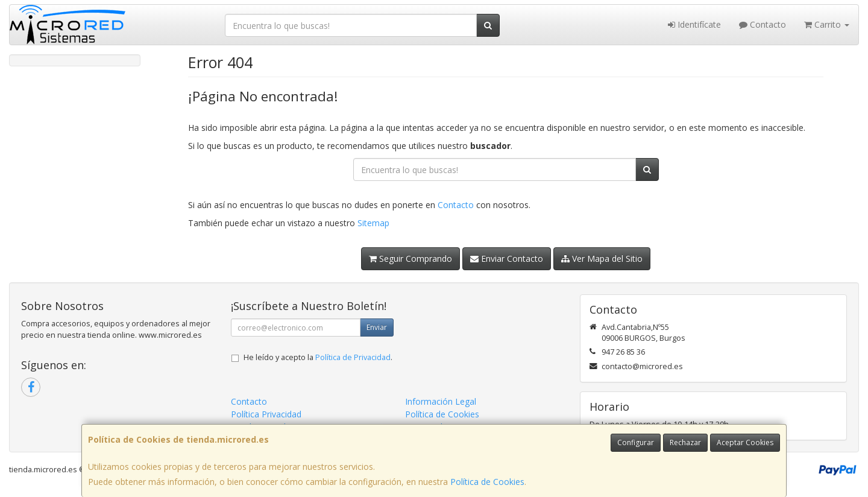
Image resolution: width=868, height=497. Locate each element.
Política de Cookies (487, 482)
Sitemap (373, 223)
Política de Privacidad (353, 357)
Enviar (377, 327)
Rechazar (685, 442)
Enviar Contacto (507, 258)
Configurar (636, 442)
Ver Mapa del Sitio (602, 258)
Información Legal (441, 401)
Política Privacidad (266, 414)
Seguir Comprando (410, 258)
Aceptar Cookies (745, 442)
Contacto (763, 24)
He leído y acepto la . (318, 357)
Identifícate (694, 24)
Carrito (827, 24)
